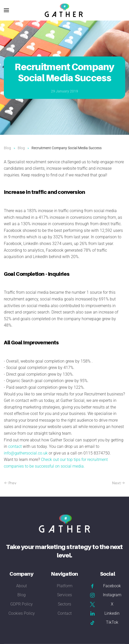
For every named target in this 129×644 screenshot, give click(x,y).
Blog (21, 595)
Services (64, 595)
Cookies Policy (22, 613)
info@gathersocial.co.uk (26, 453)
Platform (65, 586)
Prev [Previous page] (10, 483)
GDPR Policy (21, 604)
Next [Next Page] (118, 483)
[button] (6, 10)
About (21, 586)
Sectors (64, 604)
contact (15, 446)
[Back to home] (64, 10)
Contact (65, 613)
